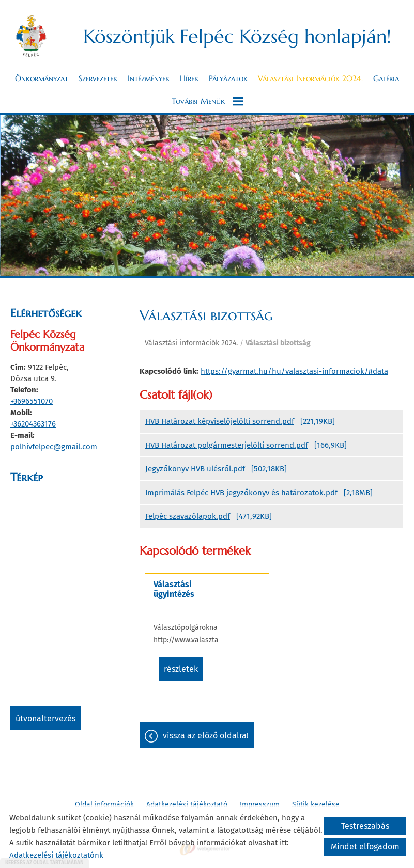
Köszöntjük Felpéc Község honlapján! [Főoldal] (237, 36)
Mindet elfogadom (365, 847)
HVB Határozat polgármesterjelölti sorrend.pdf (227, 445)
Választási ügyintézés (174, 589)
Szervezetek (98, 78)
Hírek (189, 78)
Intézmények (149, 78)
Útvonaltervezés (45, 719)
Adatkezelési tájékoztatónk (56, 855)
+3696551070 (32, 401)
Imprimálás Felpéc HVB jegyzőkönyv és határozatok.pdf (241, 493)
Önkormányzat (42, 78)
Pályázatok (228, 78)
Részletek (181, 669)
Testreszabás (365, 826)
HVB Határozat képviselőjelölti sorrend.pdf (220, 421)
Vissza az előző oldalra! (206, 736)
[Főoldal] (31, 36)
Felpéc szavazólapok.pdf (188, 516)
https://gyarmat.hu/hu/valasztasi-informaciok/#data (294, 371)
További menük (207, 101)
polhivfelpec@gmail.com (54, 447)
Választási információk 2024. (310, 78)
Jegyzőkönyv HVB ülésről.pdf (195, 469)
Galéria (386, 78)
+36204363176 (33, 424)
